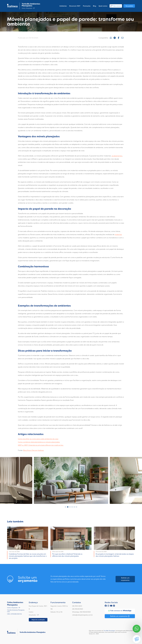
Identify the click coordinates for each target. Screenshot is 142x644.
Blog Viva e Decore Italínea (33, 450)
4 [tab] (72, 507)
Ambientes (63, 6)
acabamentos (117, 156)
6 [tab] (76, 507)
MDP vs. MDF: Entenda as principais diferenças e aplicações (41, 445)
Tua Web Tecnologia (109, 631)
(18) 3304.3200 (77, 606)
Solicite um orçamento (125, 579)
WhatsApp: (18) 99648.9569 (81, 612)
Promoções (87, 6)
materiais (118, 235)
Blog (95, 6)
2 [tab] (68, 507)
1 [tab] (66, 507)
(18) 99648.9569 (78, 609)
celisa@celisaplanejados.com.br (82, 615)
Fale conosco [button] (116, 6)
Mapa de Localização (38, 620)
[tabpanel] (71, 480)
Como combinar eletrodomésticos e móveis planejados (39, 442)
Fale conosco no (120, 611)
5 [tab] (74, 507)
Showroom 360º (75, 6)
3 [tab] (70, 507)
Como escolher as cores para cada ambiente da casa (38, 439)
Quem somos (103, 6)
